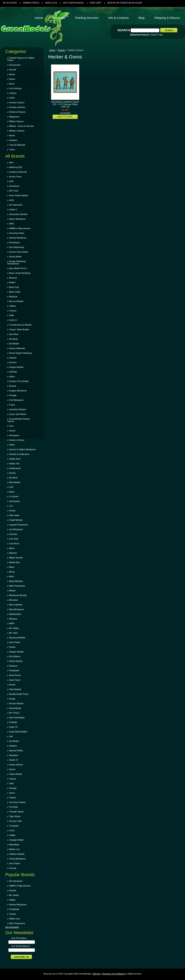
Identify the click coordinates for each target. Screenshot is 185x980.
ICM (11, 487)
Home (52, 50)
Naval (12, 135)
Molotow (13, 619)
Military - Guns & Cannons (22, 126)
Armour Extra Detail (18, 252)
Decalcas (14, 339)
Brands (62, 50)
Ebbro (12, 377)
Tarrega (13, 788)
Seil (11, 736)
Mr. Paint (13, 633)
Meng (12, 572)
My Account (10, 3)
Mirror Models (16, 605)
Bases (12, 74)
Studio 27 (14, 760)
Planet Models (16, 661)
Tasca (12, 793)
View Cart (95, 3)
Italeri (12, 492)
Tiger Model (15, 816)
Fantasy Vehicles (17, 107)
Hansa (12, 431)
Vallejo (12, 835)
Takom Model (16, 774)
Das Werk (14, 334)
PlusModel (14, 671)
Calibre (13, 306)
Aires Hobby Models (19, 195)
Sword (12, 769)
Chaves (13, 311)
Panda (12, 647)
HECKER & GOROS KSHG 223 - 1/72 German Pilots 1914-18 (65, 104)
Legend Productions (19, 525)
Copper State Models (19, 329)
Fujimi (12, 405)
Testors (13, 798)
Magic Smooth (16, 558)
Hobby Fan (14, 464)
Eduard (13, 386)
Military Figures (16, 121)
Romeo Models (16, 703)
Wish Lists (51, 3)
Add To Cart (65, 116)
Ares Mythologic (17, 247)
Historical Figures (17, 112)
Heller (12, 445)
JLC (11, 506)
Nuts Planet (15, 642)
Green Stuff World (18, 414)
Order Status (31, 3)
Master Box (15, 562)
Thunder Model (16, 812)
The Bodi (13, 807)
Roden (12, 699)
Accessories (15, 65)
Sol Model (14, 741)
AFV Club (14, 191)
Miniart (12, 591)
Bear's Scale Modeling (20, 273)
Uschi (12, 830)
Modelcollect (15, 614)
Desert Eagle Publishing (21, 353)
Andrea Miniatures (18, 238)
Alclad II (13, 210)
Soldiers (13, 746)
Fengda (13, 395)
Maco (12, 548)
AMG (12, 224)
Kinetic (12, 511)
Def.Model (14, 344)
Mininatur (14, 600)
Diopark (13, 358)
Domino (13, 362)
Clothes (13, 93)
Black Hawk (15, 292)
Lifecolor (13, 534)
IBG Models (15, 482)
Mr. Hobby (14, 628)
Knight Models (16, 520)
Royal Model (15, 708)
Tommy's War (16, 821)
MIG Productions (17, 586)
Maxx (12, 567)
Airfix (12, 200)
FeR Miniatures (16, 400)
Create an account (131, 3)
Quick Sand (15, 680)
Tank (11, 783)
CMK (12, 315)
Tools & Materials (17, 145)
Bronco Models (16, 301)
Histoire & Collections (19, 454)
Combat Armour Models (20, 325)
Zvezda (13, 868)
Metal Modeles (16, 581)
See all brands (12, 927)
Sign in (111, 3)
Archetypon (15, 242)
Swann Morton (16, 765)
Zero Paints (15, 863)
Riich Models (15, 689)
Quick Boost (15, 675)
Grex (12, 426)
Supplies (13, 140)
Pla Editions (15, 656)
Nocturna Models (17, 638)
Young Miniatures (17, 859)
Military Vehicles (17, 131)
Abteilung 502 (16, 167)
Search (124, 30)
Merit (12, 576)
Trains (12, 150)
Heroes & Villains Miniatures (22, 449)
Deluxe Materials (17, 348)
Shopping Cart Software (113, 974)
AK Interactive (16, 205)
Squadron (14, 755)
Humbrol (13, 478)
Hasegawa (14, 435)
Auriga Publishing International (17, 262)
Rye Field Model (17, 718)
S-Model (13, 722)
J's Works (14, 496)
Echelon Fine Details (19, 381)
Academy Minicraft (18, 172)
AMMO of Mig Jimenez (20, 228)
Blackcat (13, 297)
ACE (11, 181)
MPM (12, 623)
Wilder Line (14, 849)
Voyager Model (16, 840)
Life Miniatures (16, 529)
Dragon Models (16, 367)
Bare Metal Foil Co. (18, 268)
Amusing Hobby (17, 233)
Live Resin (14, 544)
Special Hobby (16, 750)
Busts (12, 84)
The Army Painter (17, 802)
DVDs (12, 98)
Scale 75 (13, 727)
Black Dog (14, 287)
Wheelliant (14, 845)
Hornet (12, 473)
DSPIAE (13, 372)
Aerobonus (14, 186)
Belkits (12, 282)
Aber (11, 162)
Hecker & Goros (17, 440)
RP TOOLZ (14, 713)
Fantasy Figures (17, 103)
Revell (12, 685)
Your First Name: (19, 938)
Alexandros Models (18, 214)
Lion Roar (14, 539)
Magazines (14, 117)
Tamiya (13, 779)
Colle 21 (13, 320)
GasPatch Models (18, 409)
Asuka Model (15, 257)
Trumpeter (14, 826)
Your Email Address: (21, 946)
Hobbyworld (15, 468)
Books (12, 79)
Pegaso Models (17, 652)
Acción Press (15, 177)
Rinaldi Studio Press (19, 694)
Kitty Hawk (14, 515)
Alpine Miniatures (17, 219)
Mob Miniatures (16, 609)
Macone (13, 553)
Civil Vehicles (15, 88)
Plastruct (13, 666)
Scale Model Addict (18, 732)
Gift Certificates (73, 3)
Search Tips (157, 35)
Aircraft (13, 70)
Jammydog (14, 501)
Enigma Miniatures (18, 391)
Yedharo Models (17, 854)
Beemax (13, 278)
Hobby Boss (15, 459)
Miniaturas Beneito (18, 595)
